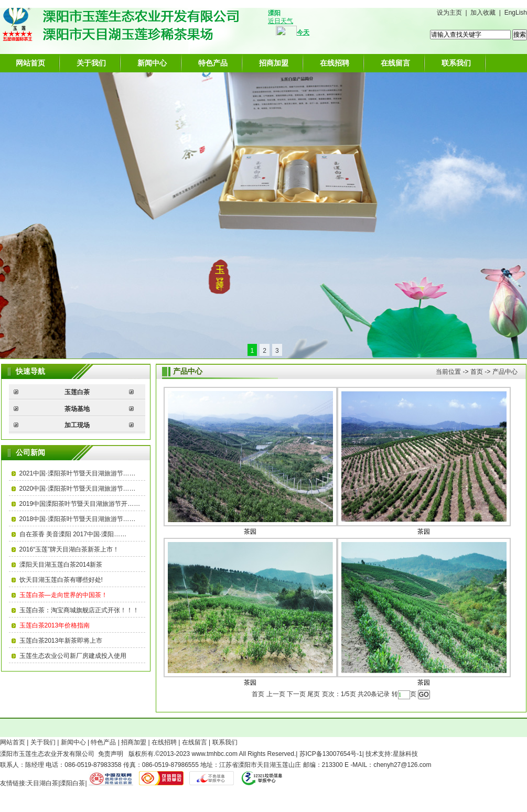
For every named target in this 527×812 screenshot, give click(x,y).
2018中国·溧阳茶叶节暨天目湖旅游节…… (78, 519)
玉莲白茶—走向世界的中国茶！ (63, 595)
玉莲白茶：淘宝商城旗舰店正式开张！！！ (79, 610)
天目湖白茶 (42, 783)
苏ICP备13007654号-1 (331, 754)
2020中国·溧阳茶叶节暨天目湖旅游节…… (78, 489)
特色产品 (213, 63)
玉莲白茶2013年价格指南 (55, 625)
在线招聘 (335, 63)
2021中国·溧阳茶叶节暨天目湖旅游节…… (78, 473)
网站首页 (30, 63)
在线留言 (395, 63)
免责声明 (111, 754)
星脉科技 (405, 754)
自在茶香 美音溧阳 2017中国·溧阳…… (73, 534)
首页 (477, 372)
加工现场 (77, 425)
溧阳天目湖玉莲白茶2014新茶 (61, 565)
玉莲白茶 (77, 392)
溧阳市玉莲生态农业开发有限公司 (47, 754)
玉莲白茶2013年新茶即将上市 (61, 641)
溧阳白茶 (72, 783)
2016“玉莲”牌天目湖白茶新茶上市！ (69, 549)
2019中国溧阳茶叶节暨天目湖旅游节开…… (80, 504)
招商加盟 (274, 63)
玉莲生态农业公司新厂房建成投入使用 (73, 656)
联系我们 (456, 63)
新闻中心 (152, 63)
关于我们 (91, 63)
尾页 (314, 694)
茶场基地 (77, 409)
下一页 (296, 694)
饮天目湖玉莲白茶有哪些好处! (61, 580)
